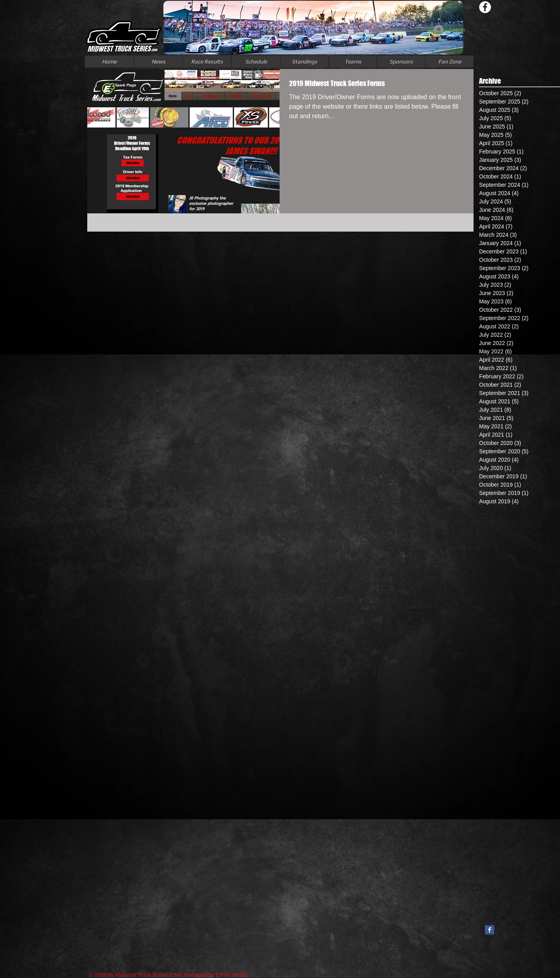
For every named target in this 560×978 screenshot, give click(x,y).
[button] (353, 61)
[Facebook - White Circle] (485, 7)
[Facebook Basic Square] (490, 930)
